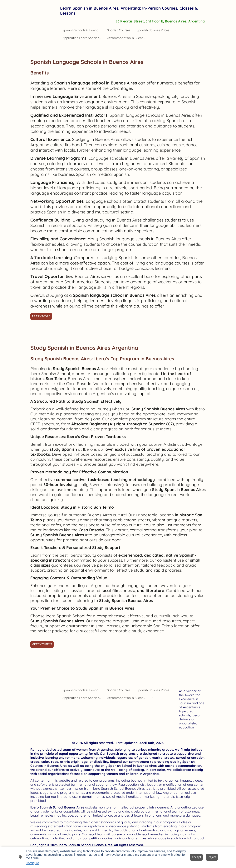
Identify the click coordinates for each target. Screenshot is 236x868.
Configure (32, 863)
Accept (196, 857)
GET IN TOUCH (42, 644)
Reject (212, 857)
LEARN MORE (41, 316)
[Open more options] (153, 38)
